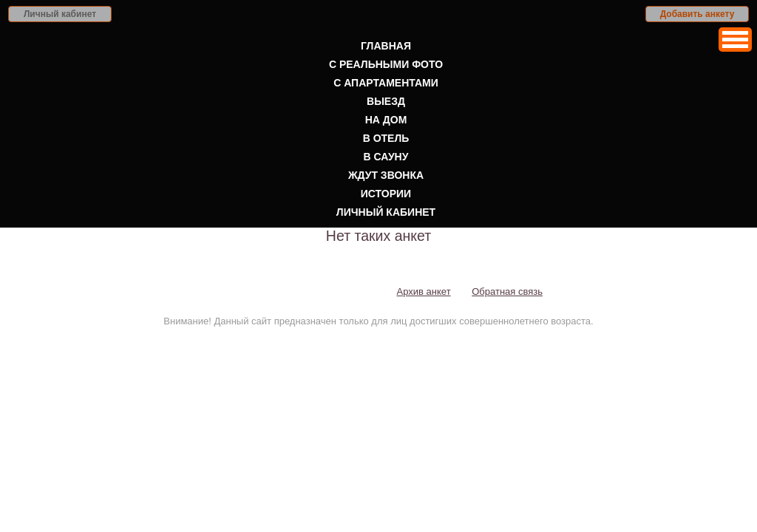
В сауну (386, 157)
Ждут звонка (386, 175)
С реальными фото (386, 64)
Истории (386, 194)
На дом (386, 120)
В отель (386, 138)
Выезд (386, 101)
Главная (386, 46)
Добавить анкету (697, 14)
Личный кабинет (60, 14)
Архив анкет (424, 291)
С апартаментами (386, 83)
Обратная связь (507, 291)
